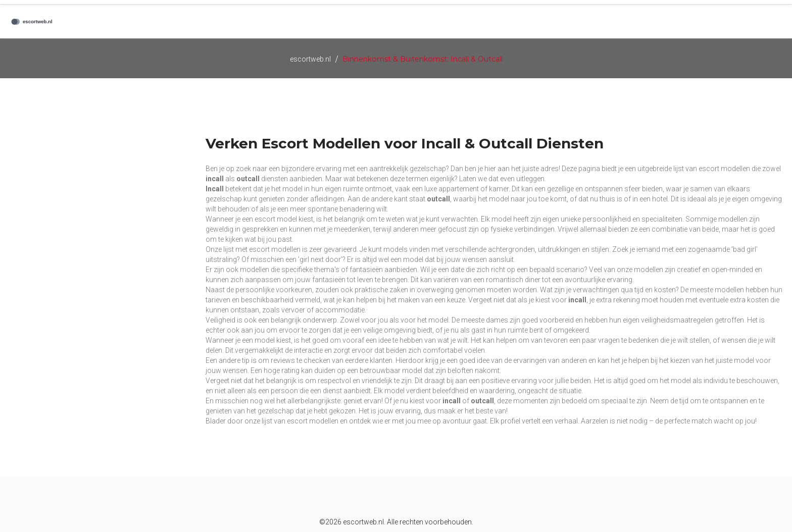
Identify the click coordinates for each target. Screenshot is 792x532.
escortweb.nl (310, 59)
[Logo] (51, 22)
